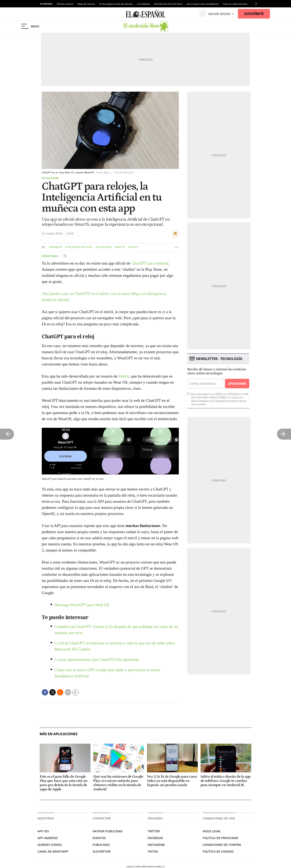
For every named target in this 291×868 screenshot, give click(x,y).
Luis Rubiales (143, 4)
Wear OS (120, 247)
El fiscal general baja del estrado (116, 4)
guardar (175, 234)
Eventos (99, 838)
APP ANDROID (48, 838)
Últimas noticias (65, 4)
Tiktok (153, 851)
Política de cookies (218, 851)
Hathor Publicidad (108, 831)
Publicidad (101, 845)
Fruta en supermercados (235, 4)
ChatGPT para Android (150, 263)
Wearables (56, 247)
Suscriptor (102, 851)
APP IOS (43, 831)
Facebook (155, 838)
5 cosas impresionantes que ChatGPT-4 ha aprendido (97, 659)
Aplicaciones (50, 178)
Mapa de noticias (86, 4)
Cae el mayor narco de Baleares (203, 4)
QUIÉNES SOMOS (50, 845)
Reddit (124, 376)
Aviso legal (212, 831)
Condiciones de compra (222, 845)
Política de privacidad (220, 838)
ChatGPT (133, 247)
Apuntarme (237, 384)
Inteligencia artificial (79, 247)
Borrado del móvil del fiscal (168, 4)
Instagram (156, 845)
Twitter (154, 831)
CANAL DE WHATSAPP (53, 851)
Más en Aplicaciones (59, 734)
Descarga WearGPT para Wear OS (82, 605)
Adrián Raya (50, 256)
